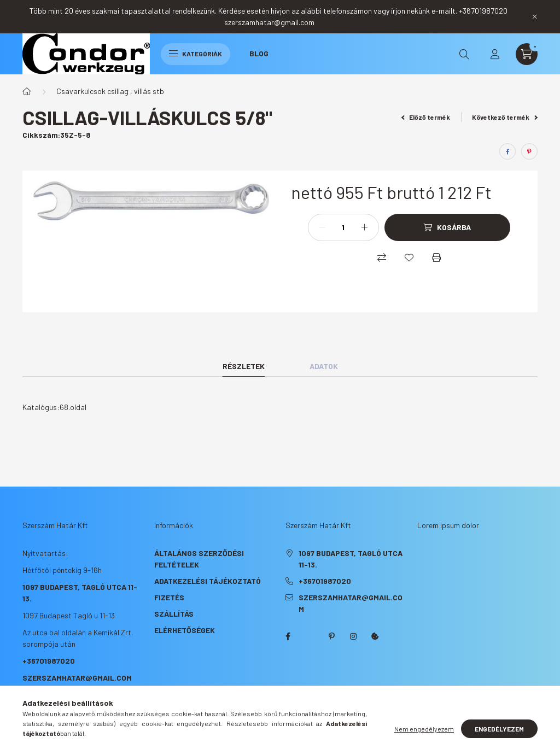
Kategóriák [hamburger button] (196, 54)
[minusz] (322, 227)
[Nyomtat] (436, 258)
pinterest (331, 636)
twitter (310, 636)
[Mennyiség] (343, 227)
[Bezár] (535, 16)
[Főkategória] (27, 91)
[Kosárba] (447, 227)
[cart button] (527, 54)
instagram (353, 636)
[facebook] (507, 151)
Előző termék (426, 117)
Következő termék (505, 117)
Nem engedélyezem (424, 729)
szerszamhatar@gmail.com (77, 678)
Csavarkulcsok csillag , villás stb (110, 91)
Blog (259, 53)
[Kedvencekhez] (409, 258)
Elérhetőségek (185, 630)
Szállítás (174, 614)
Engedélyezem (499, 729)
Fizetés (169, 597)
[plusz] (365, 227)
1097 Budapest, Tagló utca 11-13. (351, 559)
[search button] (464, 54)
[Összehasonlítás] (382, 258)
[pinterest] (529, 151)
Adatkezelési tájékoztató (208, 581)
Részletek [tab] (244, 366)
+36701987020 (49, 661)
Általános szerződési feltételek (199, 559)
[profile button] (495, 54)
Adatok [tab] (324, 366)
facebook (288, 636)
